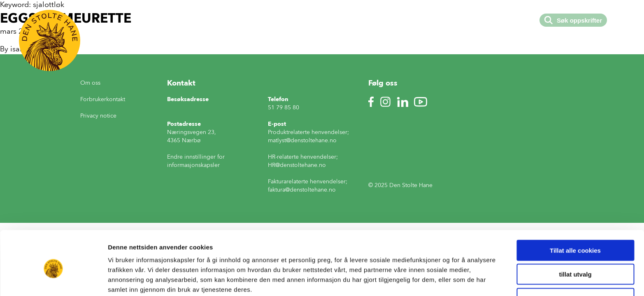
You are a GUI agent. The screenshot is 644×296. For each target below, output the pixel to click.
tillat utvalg (575, 238)
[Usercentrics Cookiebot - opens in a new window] (53, 280)
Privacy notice (98, 116)
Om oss (90, 83)
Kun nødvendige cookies (575, 262)
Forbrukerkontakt (103, 99)
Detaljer (438, 280)
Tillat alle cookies (575, 214)
